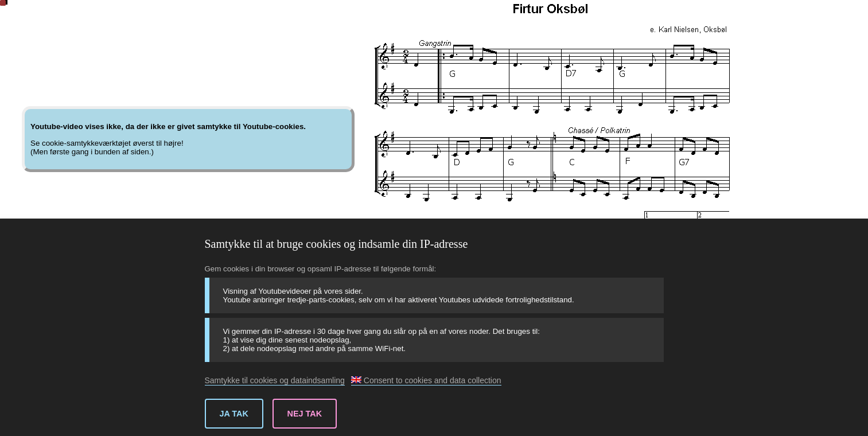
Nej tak (305, 414)
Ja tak (234, 414)
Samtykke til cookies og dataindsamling (275, 380)
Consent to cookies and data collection (426, 380)
